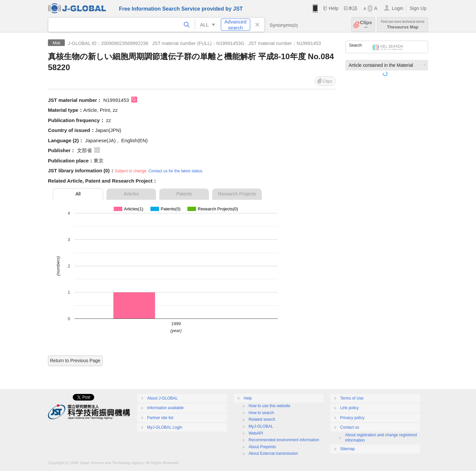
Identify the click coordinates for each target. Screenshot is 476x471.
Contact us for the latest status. (176, 171)
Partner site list (160, 418)
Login (397, 8)
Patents (184, 194)
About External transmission (273, 453)
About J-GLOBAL (162, 398)
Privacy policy (352, 418)
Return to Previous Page (75, 361)
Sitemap (347, 449)
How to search (261, 413)
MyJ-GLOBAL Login (165, 427)
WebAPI (256, 433)
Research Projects (237, 194)
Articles (131, 194)
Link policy (349, 408)
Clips (366, 25)
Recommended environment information (284, 440)
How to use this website (269, 406)
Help (333, 8)
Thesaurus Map (403, 25)
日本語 (350, 8)
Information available (165, 408)
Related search (262, 419)
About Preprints (262, 447)
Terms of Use (352, 398)
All (78, 194)
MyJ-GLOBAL (261, 426)
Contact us (350, 427)
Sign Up (418, 8)
